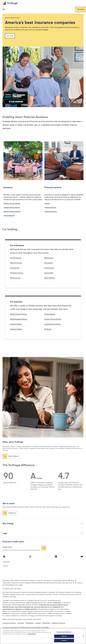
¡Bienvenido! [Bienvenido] (7, 562)
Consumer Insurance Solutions (12, 204)
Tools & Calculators (50, 278)
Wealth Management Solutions (19, 319)
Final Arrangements (9, 216)
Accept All (64, 641)
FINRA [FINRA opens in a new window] (55, 603)
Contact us (12, 513)
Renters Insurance (15, 278)
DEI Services (48, 329)
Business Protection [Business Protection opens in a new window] (59, 623)
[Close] (83, 636)
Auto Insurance (48, 263)
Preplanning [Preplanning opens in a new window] (30, 623)
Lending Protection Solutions (12, 208)
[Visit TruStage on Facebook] (4, 557)
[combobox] (21, 548)
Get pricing (81, 9)
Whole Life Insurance (16, 263)
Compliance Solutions (51, 212)
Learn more (10, 36)
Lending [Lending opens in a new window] (38, 623)
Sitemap (5, 566)
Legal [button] (43, 533)
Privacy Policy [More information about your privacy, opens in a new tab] (32, 634)
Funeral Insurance (49, 268)
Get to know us (14, 456)
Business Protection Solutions (12, 212)
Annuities (47, 204)
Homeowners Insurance (17, 273)
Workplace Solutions (50, 208)
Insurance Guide (49, 273)
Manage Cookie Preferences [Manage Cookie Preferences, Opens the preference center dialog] (64, 632)
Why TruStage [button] (43, 524)
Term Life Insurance (16, 258)
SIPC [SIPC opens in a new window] (60, 603)
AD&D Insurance (49, 258)
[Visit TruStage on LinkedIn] (56, 557)
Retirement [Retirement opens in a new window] (47, 623)
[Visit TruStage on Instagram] (30, 557)
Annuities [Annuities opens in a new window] (21, 623)
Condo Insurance (15, 268)
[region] (43, 636)
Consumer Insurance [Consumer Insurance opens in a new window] (9, 623)
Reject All (64, 636)
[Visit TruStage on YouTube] (82, 557)
